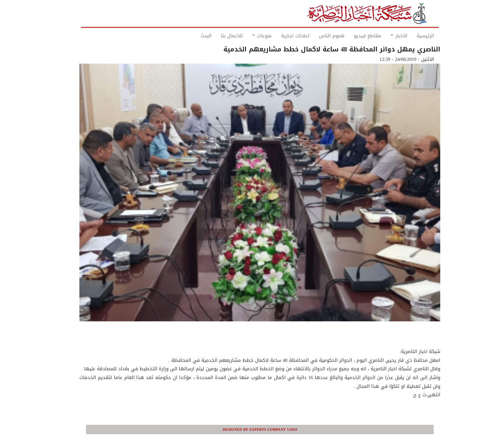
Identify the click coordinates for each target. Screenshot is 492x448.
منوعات (248, 36)
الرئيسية (412, 36)
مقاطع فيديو (354, 36)
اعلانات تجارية (281, 36)
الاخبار (385, 36)
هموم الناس (318, 36)
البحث (192, 36)
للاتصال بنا (218, 36)
